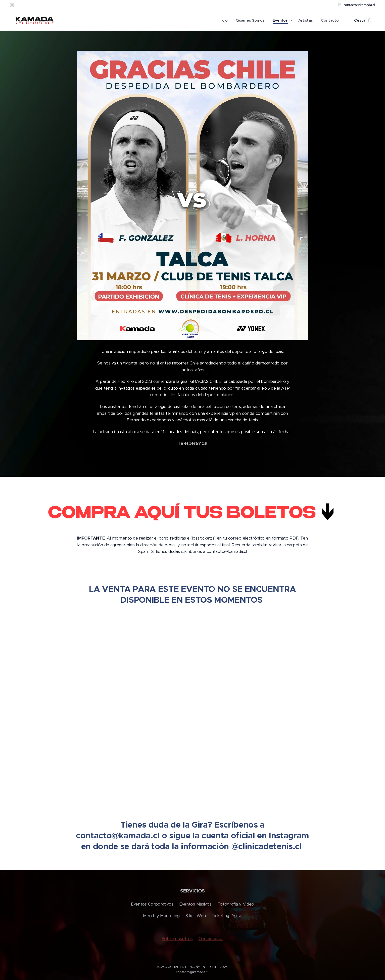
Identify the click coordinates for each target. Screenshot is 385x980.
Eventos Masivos (195, 904)
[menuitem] (223, 20)
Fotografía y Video (236, 904)
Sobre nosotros (177, 939)
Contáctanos (211, 939)
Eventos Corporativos (152, 904)
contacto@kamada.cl (359, 5)
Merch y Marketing (161, 916)
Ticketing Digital (227, 916)
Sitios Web (196, 916)
